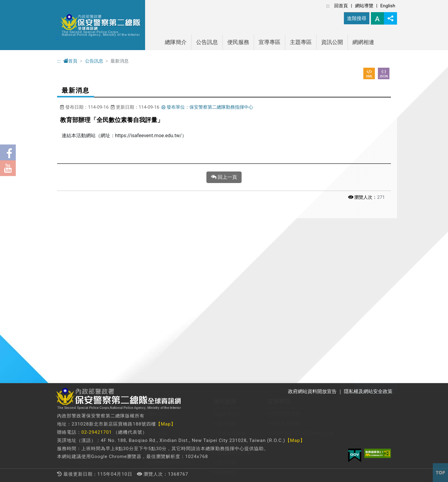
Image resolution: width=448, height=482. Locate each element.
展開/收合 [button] (390, 225)
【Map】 (166, 424)
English (388, 6)
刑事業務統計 (162, 262)
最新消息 (158, 252)
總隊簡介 (176, 42)
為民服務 (226, 262)
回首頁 (341, 6)
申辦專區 (226, 281)
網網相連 (363, 42)
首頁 (70, 61)
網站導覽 (364, 6)
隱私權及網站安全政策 (172, 291)
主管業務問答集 (234, 291)
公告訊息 (207, 42)
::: (328, 6)
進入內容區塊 (15, 3)
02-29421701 (97, 432)
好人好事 (158, 272)
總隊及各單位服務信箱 (103, 301)
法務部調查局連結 (217, 357)
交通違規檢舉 (231, 272)
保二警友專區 (93, 357)
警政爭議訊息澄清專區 (153, 367)
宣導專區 (270, 42)
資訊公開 (332, 42)
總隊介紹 (89, 252)
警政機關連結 (212, 338)
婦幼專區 (226, 310)
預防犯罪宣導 (286, 252)
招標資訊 (158, 281)
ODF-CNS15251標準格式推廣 (302, 272)
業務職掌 (89, 291)
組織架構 (89, 272)
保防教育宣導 (286, 262)
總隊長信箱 (229, 252)
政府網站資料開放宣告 (172, 301)
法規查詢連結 (212, 348)
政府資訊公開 (143, 338)
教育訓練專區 (93, 348)
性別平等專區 (143, 348)
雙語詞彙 (226, 301)
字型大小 (377, 18)
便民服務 (238, 42)
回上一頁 (224, 177)
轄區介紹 (89, 281)
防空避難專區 (143, 357)
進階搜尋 (357, 18)
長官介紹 (89, 262)
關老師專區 (91, 338)
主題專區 (301, 42)
